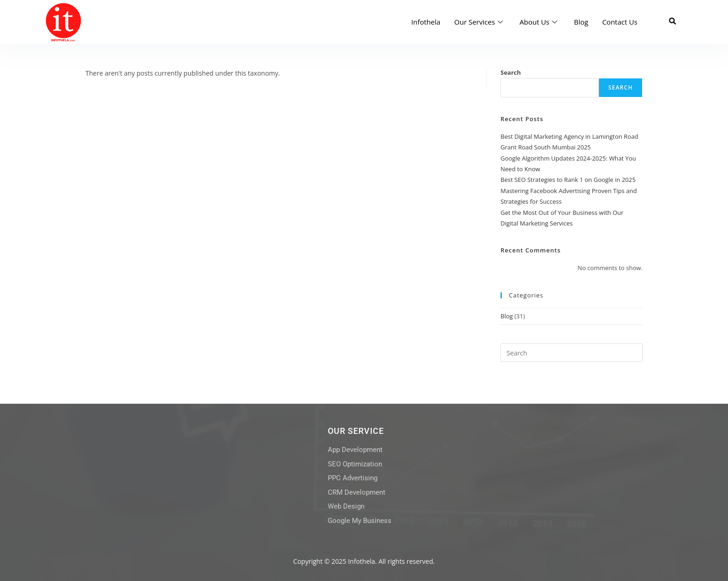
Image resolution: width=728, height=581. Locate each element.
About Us (538, 22)
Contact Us (620, 22)
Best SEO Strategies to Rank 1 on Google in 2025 (568, 180)
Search (511, 72)
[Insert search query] (572, 353)
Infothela (426, 22)
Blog (581, 22)
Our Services (478, 22)
